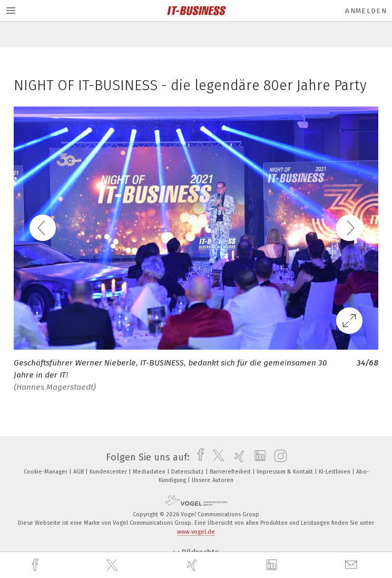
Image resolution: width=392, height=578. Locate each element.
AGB (79, 472)
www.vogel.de (196, 532)
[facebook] (36, 565)
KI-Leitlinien (335, 472)
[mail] (352, 565)
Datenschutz (188, 472)
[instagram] (278, 457)
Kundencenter (109, 472)
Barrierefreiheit (231, 472)
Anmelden (366, 11)
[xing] (193, 565)
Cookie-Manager (46, 472)
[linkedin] (273, 565)
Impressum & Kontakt (286, 472)
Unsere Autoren (213, 480)
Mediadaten (150, 472)
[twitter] (113, 565)
